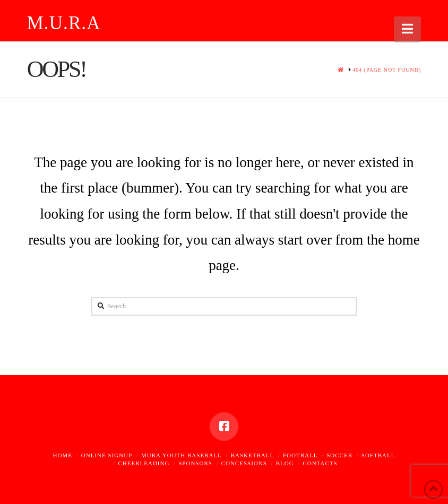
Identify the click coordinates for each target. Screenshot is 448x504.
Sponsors (195, 463)
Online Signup (107, 455)
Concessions (244, 463)
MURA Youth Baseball (182, 455)
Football (300, 455)
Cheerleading (144, 463)
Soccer (339, 455)
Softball (378, 455)
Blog (285, 463)
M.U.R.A (64, 23)
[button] (407, 29)
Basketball (253, 455)
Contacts (320, 463)
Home (63, 455)
